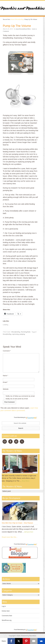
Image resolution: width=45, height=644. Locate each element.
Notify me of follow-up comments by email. (20, 396)
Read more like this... (10, 537)
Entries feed (6, 611)
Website (6, 389)
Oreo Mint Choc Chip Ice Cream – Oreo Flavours (17, 523)
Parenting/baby (26, 332)
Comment (7, 351)
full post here (29, 532)
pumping (22, 334)
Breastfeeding (16, 332)
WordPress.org (7, 620)
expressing (15, 334)
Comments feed (7, 616)
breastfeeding (7, 334)
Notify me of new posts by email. (17, 399)
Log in (4, 606)
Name (5, 376)
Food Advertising (19, 417)
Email (5, 382)
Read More (26, 481)
